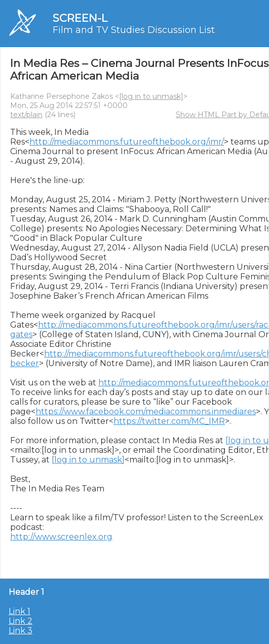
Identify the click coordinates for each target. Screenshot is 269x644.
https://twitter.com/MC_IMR (169, 421)
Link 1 (20, 611)
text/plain (26, 115)
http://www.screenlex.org (61, 537)
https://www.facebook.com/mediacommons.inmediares (146, 412)
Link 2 (21, 621)
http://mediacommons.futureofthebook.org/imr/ (127, 142)
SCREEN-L (80, 18)
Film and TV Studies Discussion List (134, 30)
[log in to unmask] (151, 96)
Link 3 (21, 631)
